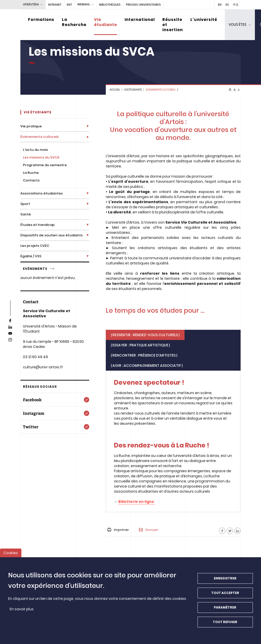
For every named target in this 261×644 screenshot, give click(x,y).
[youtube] (10, 334)
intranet (55, 5)
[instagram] (10, 340)
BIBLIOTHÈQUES (110, 5)
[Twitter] (55, 427)
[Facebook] (222, 531)
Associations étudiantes (42, 193)
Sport (25, 204)
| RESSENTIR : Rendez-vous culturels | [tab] (145, 335)
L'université (204, 20)
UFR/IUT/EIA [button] (31, 4)
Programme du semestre (45, 165)
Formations (41, 20)
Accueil (115, 90)
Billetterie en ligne (137, 502)
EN (220, 5)
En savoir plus (22, 611)
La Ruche (31, 173)
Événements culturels (40, 137)
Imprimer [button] (118, 530)
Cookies (11, 555)
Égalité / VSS (31, 256)
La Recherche (74, 22)
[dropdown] (240, 25)
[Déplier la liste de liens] (88, 126)
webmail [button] (84, 4)
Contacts (31, 180)
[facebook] (10, 321)
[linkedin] (10, 327)
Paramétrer (225, 609)
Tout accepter (225, 595)
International (140, 20)
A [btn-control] (230, 90)
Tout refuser (225, 624)
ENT (69, 5)
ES (227, 5)
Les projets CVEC (35, 246)
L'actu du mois (35, 150)
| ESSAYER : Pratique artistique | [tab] (140, 345)
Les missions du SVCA (41, 157)
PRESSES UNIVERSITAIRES (143, 5)
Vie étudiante (106, 22)
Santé (26, 214)
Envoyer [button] (149, 530)
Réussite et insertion (173, 25)
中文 (236, 5)
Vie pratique (31, 126)
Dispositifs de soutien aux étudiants (51, 235)
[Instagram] (55, 413)
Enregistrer (225, 580)
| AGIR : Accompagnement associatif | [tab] (147, 366)
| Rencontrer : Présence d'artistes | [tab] (144, 355)
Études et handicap (37, 225)
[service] (53, 269)
